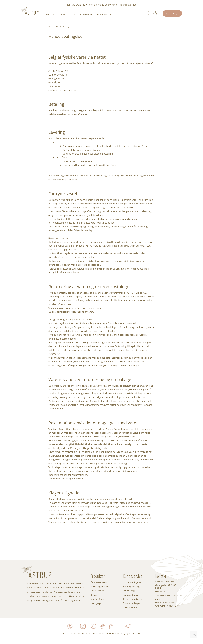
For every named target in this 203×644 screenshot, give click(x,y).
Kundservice (87, 14)
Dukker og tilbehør (100, 586)
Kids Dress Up (97, 591)
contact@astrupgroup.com (63, 90)
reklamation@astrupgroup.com (130, 522)
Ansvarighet (104, 14)
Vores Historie (69, 14)
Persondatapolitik (131, 595)
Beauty (94, 595)
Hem (50, 27)
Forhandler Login (131, 603)
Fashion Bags (97, 599)
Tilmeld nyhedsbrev (133, 599)
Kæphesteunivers (99, 582)
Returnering (129, 591)
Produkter (52, 14)
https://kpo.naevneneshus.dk (69, 510)
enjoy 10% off (112, 5)
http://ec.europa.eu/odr (139, 518)
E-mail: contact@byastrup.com (167, 601)
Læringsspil (96, 603)
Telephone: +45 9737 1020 (168, 596)
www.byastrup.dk (119, 63)
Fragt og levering (131, 586)
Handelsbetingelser (65, 27)
